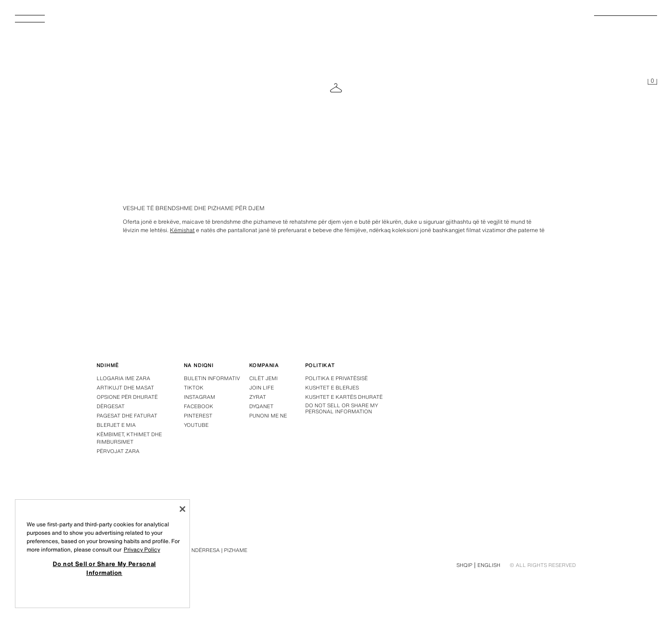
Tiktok (194, 388)
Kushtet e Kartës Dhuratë (344, 397)
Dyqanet (261, 406)
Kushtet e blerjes (332, 388)
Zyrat (258, 397)
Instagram (199, 397)
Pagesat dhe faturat (127, 416)
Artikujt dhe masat (125, 388)
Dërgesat (111, 406)
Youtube (196, 425)
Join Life (262, 388)
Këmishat (182, 230)
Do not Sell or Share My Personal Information (342, 409)
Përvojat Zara (118, 451)
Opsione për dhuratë (127, 397)
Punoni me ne (268, 416)
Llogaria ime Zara (123, 378)
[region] (102, 554)
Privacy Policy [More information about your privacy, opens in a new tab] (142, 549)
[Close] (182, 509)
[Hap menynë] (34, 21)
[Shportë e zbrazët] (652, 82)
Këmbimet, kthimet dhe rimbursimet (129, 438)
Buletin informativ (212, 378)
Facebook (199, 406)
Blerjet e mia (116, 425)
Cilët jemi (263, 378)
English (489, 565)
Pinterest (198, 416)
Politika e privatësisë (336, 378)
